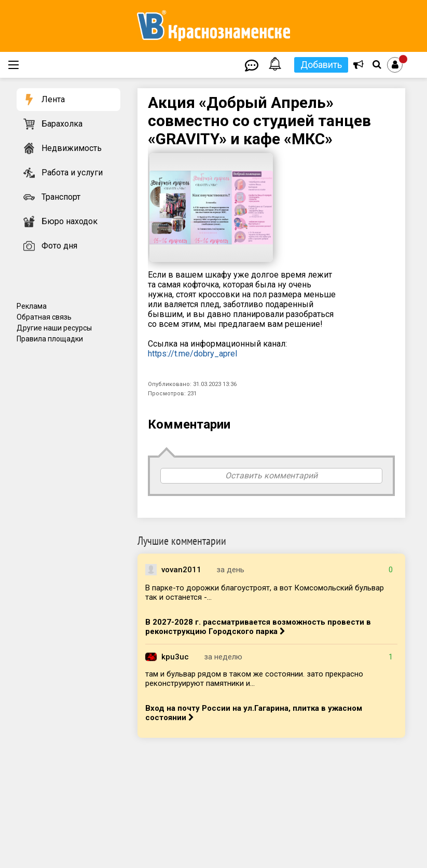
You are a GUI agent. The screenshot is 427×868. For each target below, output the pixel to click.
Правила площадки (50, 339)
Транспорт (61, 197)
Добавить (321, 65)
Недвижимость (72, 148)
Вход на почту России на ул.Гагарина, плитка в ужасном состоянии (254, 713)
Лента (53, 99)
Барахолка (62, 124)
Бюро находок (70, 221)
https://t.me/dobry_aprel (192, 354)
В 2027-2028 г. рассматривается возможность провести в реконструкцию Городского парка (258, 627)
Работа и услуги (72, 173)
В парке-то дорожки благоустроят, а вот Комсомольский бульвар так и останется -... (265, 593)
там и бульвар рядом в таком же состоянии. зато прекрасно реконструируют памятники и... (254, 679)
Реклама (32, 306)
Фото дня (59, 246)
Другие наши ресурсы (54, 328)
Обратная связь (44, 317)
